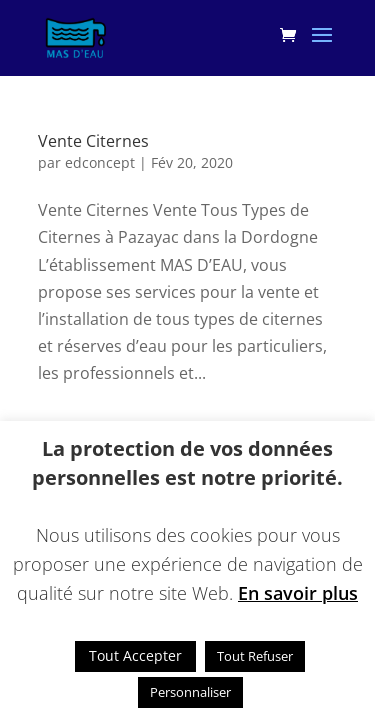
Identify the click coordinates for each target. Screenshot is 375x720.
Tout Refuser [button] (255, 656)
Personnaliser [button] (190, 692)
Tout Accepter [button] (135, 655)
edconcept (100, 162)
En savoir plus (298, 593)
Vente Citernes (93, 141)
